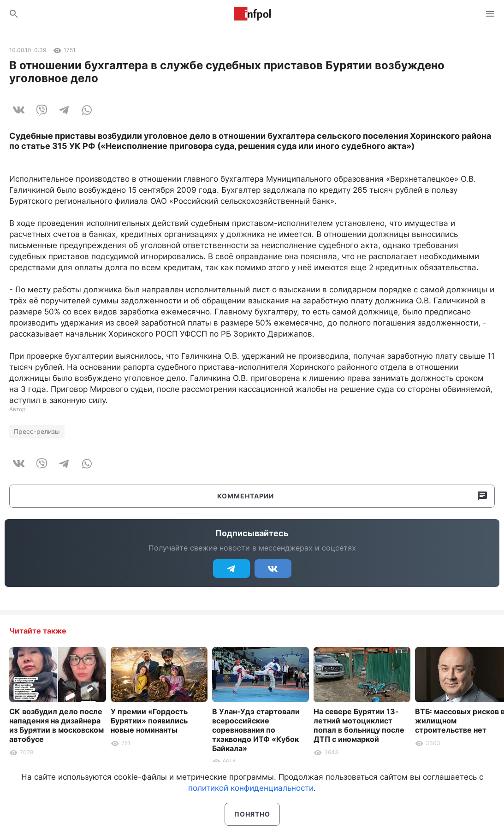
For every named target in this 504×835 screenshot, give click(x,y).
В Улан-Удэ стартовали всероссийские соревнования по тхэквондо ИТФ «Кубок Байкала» (256, 730)
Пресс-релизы (37, 431)
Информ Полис (252, 14)
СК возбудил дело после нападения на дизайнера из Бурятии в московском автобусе (56, 725)
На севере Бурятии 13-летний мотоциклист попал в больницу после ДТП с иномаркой (359, 725)
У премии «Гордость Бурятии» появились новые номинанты (149, 721)
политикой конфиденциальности (251, 788)
